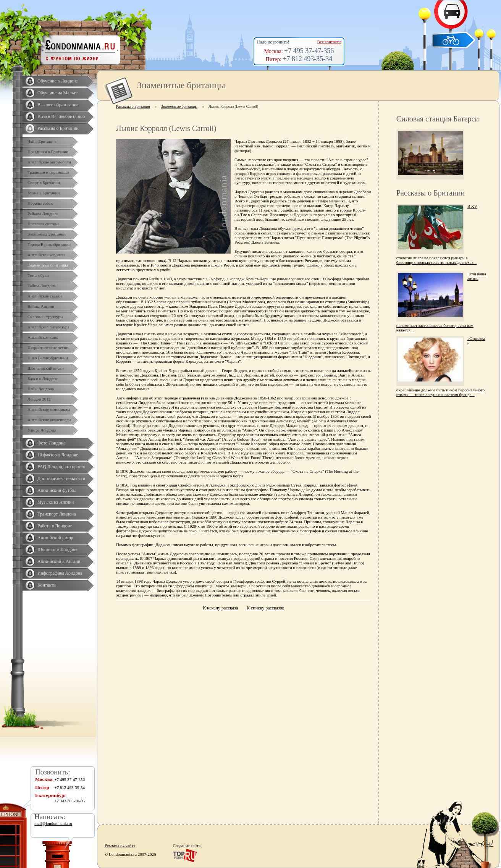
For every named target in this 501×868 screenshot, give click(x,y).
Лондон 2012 (39, 399)
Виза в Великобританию (61, 116)
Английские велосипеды (49, 420)
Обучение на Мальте (57, 93)
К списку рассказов (265, 608)
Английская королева (46, 255)
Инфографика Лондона (60, 573)
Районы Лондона (43, 213)
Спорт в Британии (44, 183)
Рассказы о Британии (58, 128)
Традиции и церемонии (48, 172)
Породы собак (40, 203)
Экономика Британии (47, 234)
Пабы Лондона (41, 389)
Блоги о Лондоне (43, 378)
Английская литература (48, 327)
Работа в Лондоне (55, 526)
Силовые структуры (45, 317)
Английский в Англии (59, 561)
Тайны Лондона (42, 286)
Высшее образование (58, 105)
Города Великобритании (49, 244)
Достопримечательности (61, 478)
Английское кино (43, 337)
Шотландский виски (46, 368)
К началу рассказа (220, 608)
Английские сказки (44, 296)
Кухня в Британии (44, 193)
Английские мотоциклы (49, 409)
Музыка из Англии (56, 502)
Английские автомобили (49, 162)
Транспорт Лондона (57, 514)
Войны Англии (41, 306)
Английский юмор (55, 538)
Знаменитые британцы (48, 265)
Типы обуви (38, 275)
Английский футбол (57, 490)
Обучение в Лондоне (58, 81)
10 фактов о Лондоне (58, 455)
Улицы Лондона (42, 430)
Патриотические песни (48, 348)
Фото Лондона (52, 443)
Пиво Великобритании (48, 358)
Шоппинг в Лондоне (57, 550)
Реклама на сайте (120, 845)
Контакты (47, 585)
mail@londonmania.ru (53, 823)
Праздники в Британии (48, 152)
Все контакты (329, 42)
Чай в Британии (42, 141)
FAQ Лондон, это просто (61, 467)
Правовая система (44, 224)
